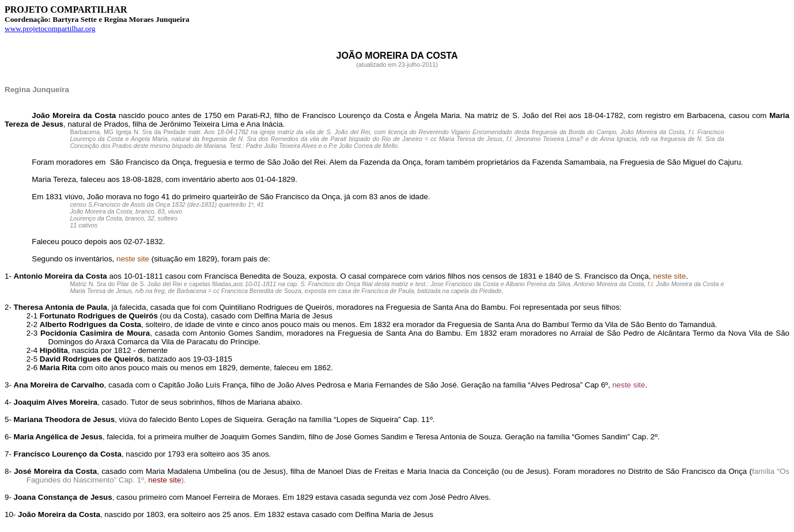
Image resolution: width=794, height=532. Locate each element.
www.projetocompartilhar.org (50, 29)
